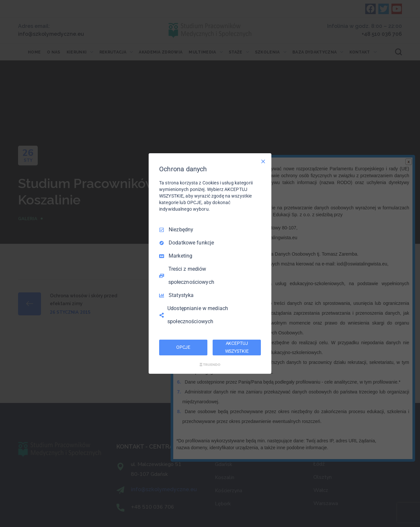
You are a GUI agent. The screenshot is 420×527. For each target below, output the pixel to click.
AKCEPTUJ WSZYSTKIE (237, 347)
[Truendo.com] (210, 365)
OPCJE (183, 347)
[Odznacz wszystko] (263, 161)
